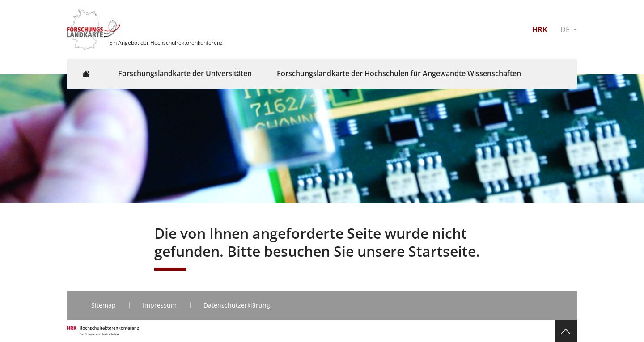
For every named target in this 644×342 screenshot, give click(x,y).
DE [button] (566, 30)
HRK (540, 30)
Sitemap (104, 305)
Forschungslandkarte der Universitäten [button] (185, 73)
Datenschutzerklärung (237, 305)
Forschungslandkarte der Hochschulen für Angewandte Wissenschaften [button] (399, 73)
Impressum (160, 305)
